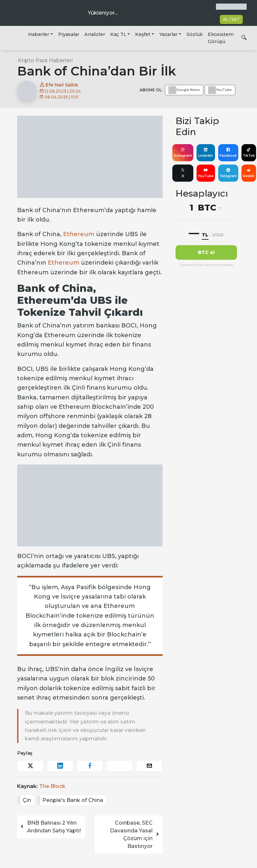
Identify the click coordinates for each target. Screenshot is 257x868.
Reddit (249, 173)
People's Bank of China (73, 800)
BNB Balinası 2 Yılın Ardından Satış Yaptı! (50, 827)
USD (218, 235)
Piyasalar (69, 34)
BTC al (206, 252)
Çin (27, 800)
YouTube (206, 173)
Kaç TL (118, 34)
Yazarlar (168, 34)
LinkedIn (206, 153)
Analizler (95, 34)
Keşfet (143, 34)
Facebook (228, 153)
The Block (52, 786)
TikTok (249, 153)
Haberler (39, 34)
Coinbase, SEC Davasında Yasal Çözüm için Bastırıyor (135, 834)
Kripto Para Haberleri (45, 60)
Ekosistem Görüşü (221, 38)
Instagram (183, 153)
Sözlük (195, 34)
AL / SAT (231, 19)
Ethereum (79, 234)
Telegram (228, 173)
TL (205, 235)
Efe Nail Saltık (59, 85)
